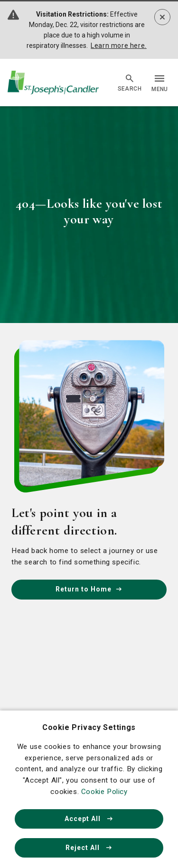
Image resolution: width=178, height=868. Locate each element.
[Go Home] (53, 83)
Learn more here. (119, 46)
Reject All (89, 848)
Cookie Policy (104, 792)
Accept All (89, 819)
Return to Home (89, 589)
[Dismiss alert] (162, 17)
